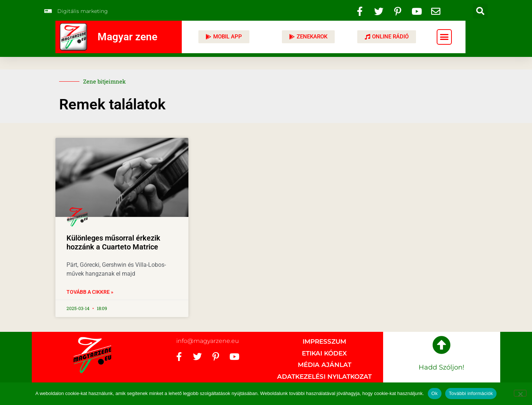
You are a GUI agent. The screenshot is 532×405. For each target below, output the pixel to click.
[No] (520, 393)
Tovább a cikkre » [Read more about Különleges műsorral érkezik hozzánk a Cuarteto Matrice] (90, 292)
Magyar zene (127, 37)
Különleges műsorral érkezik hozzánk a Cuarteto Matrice (113, 242)
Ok (435, 393)
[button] (480, 11)
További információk (471, 393)
